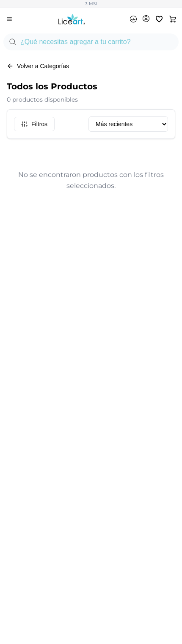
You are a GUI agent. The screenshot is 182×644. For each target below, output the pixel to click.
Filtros (34, 124)
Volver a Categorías (38, 66)
